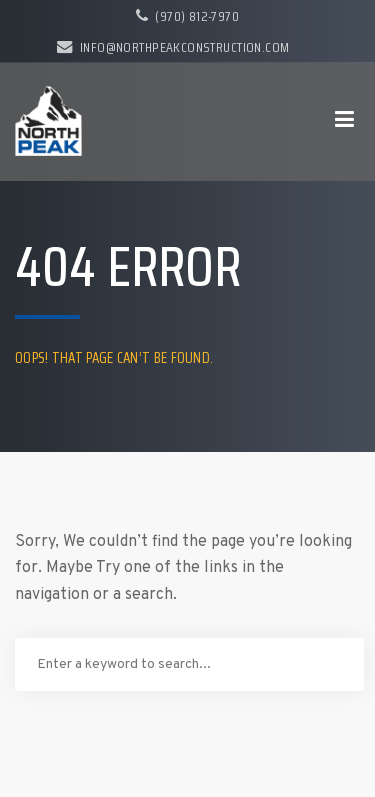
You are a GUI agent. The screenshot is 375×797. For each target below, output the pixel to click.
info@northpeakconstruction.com (173, 47)
